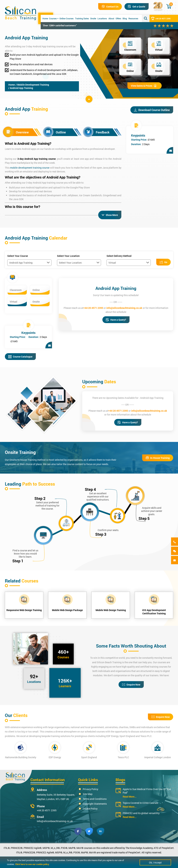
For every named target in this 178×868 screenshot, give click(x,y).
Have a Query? (116, 320)
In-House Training (158, 458)
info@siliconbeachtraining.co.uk (124, 308)
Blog (125, 18)
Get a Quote (137, 7)
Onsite (93, 18)
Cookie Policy (90, 809)
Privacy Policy (90, 789)
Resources (133, 18)
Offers (118, 18)
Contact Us (110, 7)
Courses (54, 18)
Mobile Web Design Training (111, 610)
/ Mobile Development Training (32, 85)
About (111, 18)
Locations (102, 18)
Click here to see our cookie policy (32, 864)
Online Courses (66, 18)
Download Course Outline (152, 110)
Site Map (88, 794)
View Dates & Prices (144, 86)
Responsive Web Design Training (24, 610)
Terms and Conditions (95, 799)
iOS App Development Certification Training (154, 612)
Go (163, 262)
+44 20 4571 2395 (161, 18)
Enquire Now (131, 685)
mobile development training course (30, 168)
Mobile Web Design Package (67, 610)
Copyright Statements (95, 804)
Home (45, 18)
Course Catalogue (20, 357)
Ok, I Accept (155, 863)
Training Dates (82, 18)
